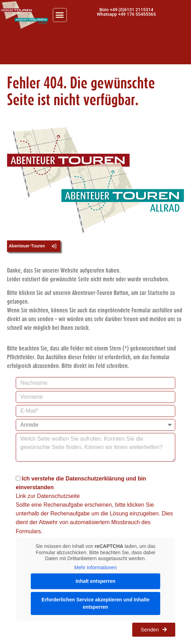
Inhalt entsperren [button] (95, 581)
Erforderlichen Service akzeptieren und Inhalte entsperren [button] (96, 603)
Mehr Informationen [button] (95, 567)
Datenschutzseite (58, 496)
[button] (60, 15)
